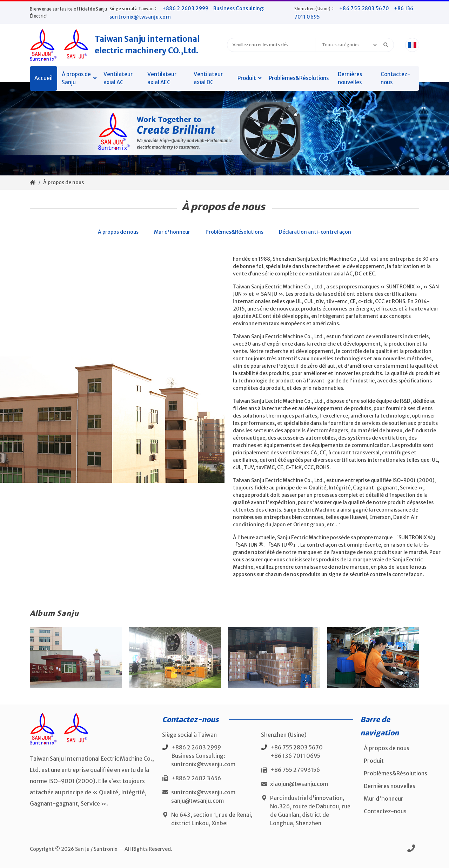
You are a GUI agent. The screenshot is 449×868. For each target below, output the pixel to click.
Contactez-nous (395, 78)
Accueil (43, 78)
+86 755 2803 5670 (365, 8)
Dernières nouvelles (350, 78)
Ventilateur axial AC (118, 78)
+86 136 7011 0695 (295, 756)
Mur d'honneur (172, 232)
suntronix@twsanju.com (203, 792)
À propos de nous (63, 182)
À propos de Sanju (76, 78)
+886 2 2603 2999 (186, 8)
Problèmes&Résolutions (299, 78)
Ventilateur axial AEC (162, 78)
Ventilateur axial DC (208, 78)
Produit (247, 78)
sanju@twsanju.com (197, 801)
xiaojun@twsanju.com (299, 784)
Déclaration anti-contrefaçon (315, 232)
